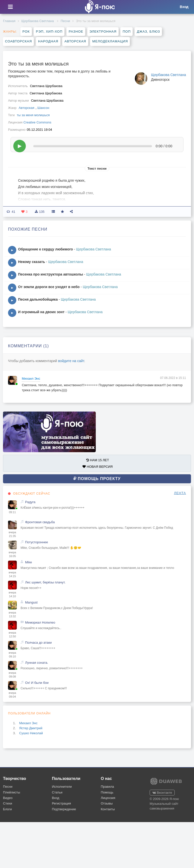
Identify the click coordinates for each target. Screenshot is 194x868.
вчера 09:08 (12, 675)
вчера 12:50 (12, 635)
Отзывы (107, 803)
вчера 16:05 (12, 554)
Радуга (30, 502)
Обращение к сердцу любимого (45, 249)
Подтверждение (64, 809)
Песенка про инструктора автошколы (51, 274)
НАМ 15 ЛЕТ (98, 460)
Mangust (31, 602)
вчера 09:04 (12, 695)
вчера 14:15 (12, 574)
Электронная (103, 31)
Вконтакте (162, 793)
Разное (76, 31)
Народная (48, 41)
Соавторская (18, 41)
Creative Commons (37, 122)
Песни (65, 21)
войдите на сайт (71, 361)
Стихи (8, 803)
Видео (8, 798)
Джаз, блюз (148, 31)
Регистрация (61, 803)
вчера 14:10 (12, 594)
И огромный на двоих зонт (41, 312)
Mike (28, 562)
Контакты (108, 809)
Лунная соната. (37, 663)
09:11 (13, 512)
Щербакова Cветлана (38, 21)
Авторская (75, 41)
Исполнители (62, 787)
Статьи (57, 792)
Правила (107, 787)
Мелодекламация (110, 41)
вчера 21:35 (12, 534)
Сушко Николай (31, 733)
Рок (26, 31)
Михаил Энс (31, 379)
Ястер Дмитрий (31, 728)
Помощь (107, 792)
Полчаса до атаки (38, 643)
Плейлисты (12, 792)
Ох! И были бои (37, 683)
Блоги (7, 809)
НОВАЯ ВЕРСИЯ (98, 467)
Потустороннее (37, 542)
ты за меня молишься (33, 115)
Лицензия (108, 798)
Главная (9, 21)
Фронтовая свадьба (40, 522)
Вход (56, 798)
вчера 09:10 (12, 655)
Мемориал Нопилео (40, 622)
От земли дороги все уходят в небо (49, 287)
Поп (127, 31)
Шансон (43, 108)
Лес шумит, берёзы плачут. (45, 582)
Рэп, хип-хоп (49, 31)
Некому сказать (32, 262)
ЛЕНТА (180, 493)
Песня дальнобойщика (38, 299)
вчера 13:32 (12, 615)
